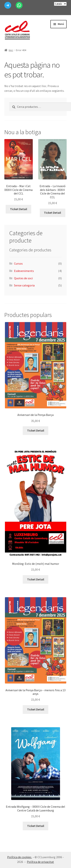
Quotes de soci (23, 278)
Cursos (18, 263)
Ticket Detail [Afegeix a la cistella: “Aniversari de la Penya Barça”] (36, 430)
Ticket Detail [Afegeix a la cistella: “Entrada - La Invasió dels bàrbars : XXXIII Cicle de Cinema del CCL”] (52, 213)
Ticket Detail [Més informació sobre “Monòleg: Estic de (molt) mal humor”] (36, 579)
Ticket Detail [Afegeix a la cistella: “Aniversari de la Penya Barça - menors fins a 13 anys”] (36, 709)
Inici (11, 50)
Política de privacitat (40, 862)
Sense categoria (24, 285)
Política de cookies (20, 857)
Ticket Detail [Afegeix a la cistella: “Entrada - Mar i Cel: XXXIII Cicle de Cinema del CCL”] (19, 209)
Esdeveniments (24, 271)
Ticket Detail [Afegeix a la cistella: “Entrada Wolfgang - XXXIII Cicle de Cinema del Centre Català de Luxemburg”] (36, 826)
